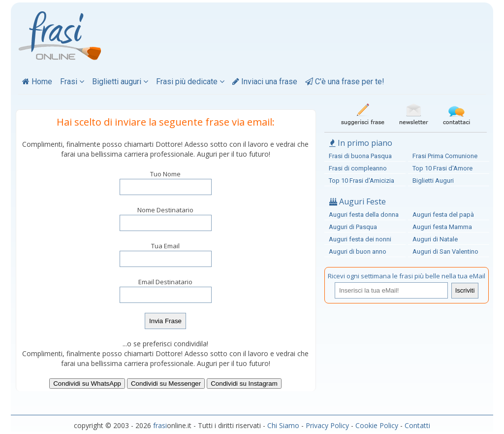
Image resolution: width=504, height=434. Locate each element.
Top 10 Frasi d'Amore (442, 168)
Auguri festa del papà (443, 215)
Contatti (417, 425)
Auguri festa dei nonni (360, 239)
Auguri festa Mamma (442, 227)
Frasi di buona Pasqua (360, 156)
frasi (160, 425)
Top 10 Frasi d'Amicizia (362, 181)
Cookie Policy (377, 425)
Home (37, 82)
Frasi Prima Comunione (445, 156)
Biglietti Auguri (433, 181)
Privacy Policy (327, 425)
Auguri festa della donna (364, 215)
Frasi (72, 82)
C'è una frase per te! (345, 82)
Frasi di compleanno (358, 168)
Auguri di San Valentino (445, 251)
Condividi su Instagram (244, 384)
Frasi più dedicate (190, 82)
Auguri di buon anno (358, 251)
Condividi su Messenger (166, 384)
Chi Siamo (283, 425)
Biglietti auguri (120, 82)
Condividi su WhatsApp (87, 384)
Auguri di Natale (435, 239)
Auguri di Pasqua (353, 227)
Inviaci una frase (265, 82)
